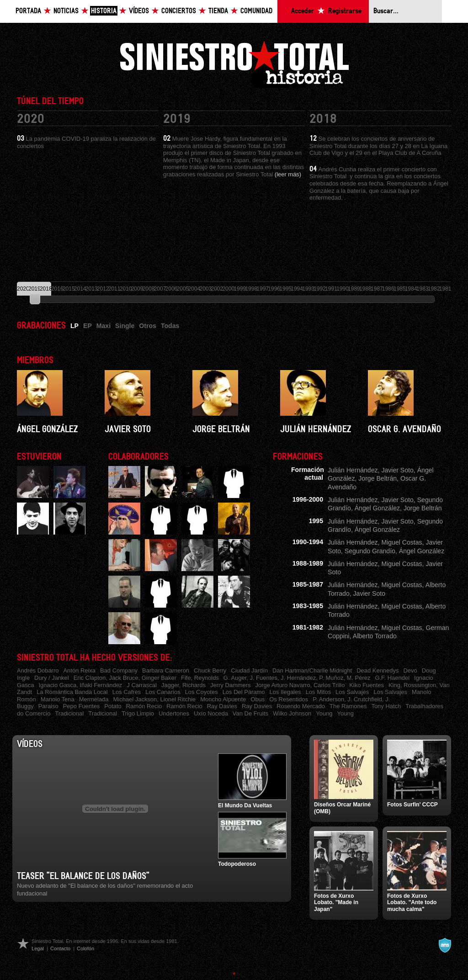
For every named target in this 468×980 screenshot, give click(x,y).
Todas (170, 326)
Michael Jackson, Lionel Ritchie (155, 699)
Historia (104, 11)
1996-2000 (308, 499)
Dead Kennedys (378, 670)
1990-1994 (308, 542)
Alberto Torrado (375, 636)
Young (324, 713)
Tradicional (69, 713)
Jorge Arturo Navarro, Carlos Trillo (300, 685)
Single (125, 326)
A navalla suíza (445, 945)
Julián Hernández (316, 429)
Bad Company (119, 670)
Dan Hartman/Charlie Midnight (312, 670)
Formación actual (308, 474)
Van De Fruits (250, 713)
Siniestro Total (234, 63)
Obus (258, 699)
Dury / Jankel (52, 678)
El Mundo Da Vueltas (245, 805)
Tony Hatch (386, 706)
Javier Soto (128, 429)
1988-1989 (308, 563)
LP (74, 326)
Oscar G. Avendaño (404, 429)
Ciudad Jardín (249, 670)
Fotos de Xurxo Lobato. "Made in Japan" (336, 903)
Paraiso (48, 706)
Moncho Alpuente (223, 699)
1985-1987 (308, 584)
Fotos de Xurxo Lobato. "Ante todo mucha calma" (412, 903)
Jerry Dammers (231, 685)
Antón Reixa (79, 670)
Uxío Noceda (211, 713)
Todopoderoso (237, 864)
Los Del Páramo (244, 692)
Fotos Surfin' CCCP (412, 805)
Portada (28, 11)
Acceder (303, 11)
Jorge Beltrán (221, 429)
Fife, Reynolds (200, 678)
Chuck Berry (210, 670)
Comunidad (256, 11)
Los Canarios (163, 692)
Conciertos (179, 11)
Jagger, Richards (183, 685)
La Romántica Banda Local (72, 692)
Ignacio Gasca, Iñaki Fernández (80, 685)
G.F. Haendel (392, 678)
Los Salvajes (352, 692)
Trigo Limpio (138, 713)
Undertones (174, 713)
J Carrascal (142, 685)
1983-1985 (308, 606)
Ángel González (47, 429)
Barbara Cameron (166, 670)
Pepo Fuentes (82, 706)
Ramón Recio (144, 706)
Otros (148, 326)
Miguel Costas (402, 542)
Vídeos (139, 11)
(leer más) (288, 174)
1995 (316, 521)
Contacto (60, 948)
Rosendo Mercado (301, 706)
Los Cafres (127, 692)
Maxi (104, 326)
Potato (113, 706)
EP (88, 326)
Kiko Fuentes (367, 685)
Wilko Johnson (292, 713)
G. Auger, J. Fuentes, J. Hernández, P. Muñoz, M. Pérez (297, 678)
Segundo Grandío (370, 551)
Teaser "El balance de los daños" (83, 876)
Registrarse (345, 11)
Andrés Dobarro (38, 670)
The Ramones (348, 706)
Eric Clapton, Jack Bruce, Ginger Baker (125, 678)
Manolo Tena (58, 699)
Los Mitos (318, 692)
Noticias (66, 11)
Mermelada (94, 699)
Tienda (218, 11)
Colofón (85, 948)
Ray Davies (222, 706)
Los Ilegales (285, 692)
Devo (410, 670)
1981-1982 (308, 627)
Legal (38, 948)
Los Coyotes (202, 692)
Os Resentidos (289, 699)
